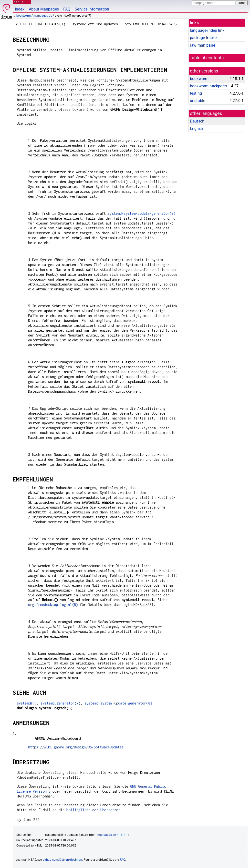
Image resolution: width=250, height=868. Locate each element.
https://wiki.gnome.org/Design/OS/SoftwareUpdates (76, 747)
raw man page (203, 45)
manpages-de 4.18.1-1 (113, 835)
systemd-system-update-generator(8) (141, 213)
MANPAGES (22, 2)
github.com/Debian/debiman (62, 860)
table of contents (207, 58)
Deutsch (197, 121)
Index (20, 9)
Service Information (92, 9)
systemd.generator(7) (60, 703)
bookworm (24, 16)
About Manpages (44, 9)
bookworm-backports (208, 86)
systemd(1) (27, 703)
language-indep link (207, 30)
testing (196, 93)
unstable (198, 101)
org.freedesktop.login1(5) (53, 605)
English (196, 128)
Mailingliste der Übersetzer (93, 810)
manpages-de (43, 16)
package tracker (204, 38)
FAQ (67, 9)
